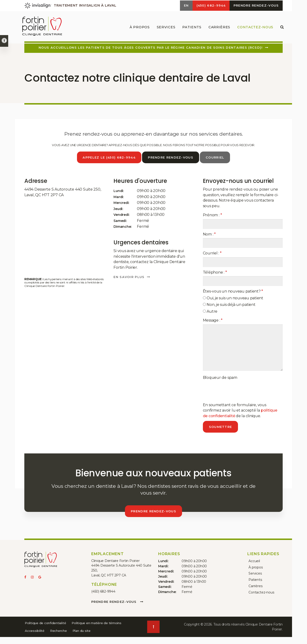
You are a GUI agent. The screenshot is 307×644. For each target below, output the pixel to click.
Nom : (209, 234)
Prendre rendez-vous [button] (255, 6)
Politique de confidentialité (47, 622)
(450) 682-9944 (103, 591)
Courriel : (212, 253)
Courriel (216, 157)
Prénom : (212, 215)
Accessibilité (94, 630)
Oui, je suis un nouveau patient (233, 298)
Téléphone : (215, 272)
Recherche (34, 638)
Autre (210, 311)
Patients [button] (191, 28)
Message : (213, 320)
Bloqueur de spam (220, 377)
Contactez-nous (254, 28)
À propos (254, 566)
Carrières (218, 28)
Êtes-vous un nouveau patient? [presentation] (233, 291)
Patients (254, 578)
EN (182, 6)
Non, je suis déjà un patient (229, 304)
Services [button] (165, 28)
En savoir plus (129, 277)
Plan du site (58, 638)
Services (254, 572)
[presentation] (238, 391)
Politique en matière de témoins (51, 630)
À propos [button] (139, 28)
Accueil (253, 560)
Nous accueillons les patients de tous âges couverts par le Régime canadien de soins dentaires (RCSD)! (151, 47)
